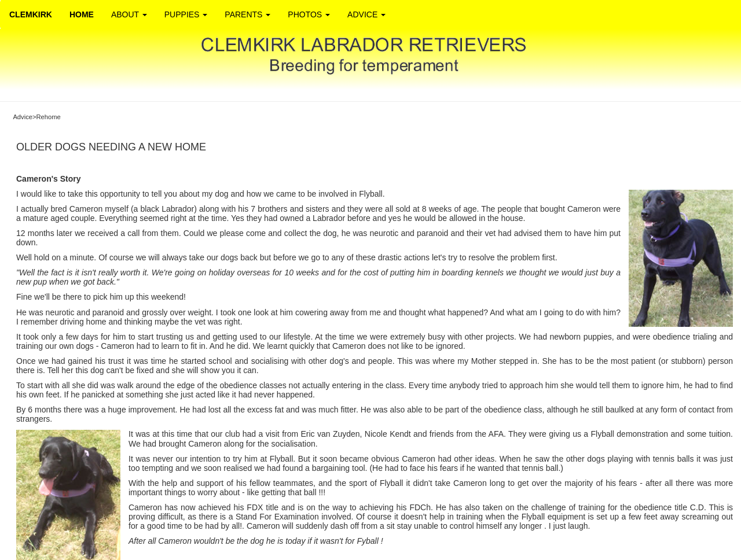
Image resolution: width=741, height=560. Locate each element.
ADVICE (366, 14)
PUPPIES (186, 14)
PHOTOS (309, 14)
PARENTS (247, 14)
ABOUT (129, 14)
